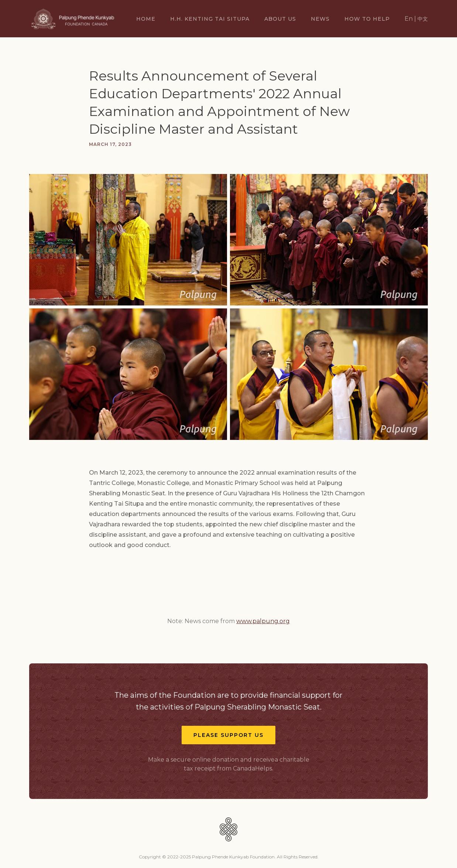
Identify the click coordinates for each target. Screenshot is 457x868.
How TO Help (367, 19)
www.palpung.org (263, 621)
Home (146, 19)
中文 (423, 19)
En (409, 19)
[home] (73, 19)
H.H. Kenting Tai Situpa (210, 19)
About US (280, 19)
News (320, 19)
